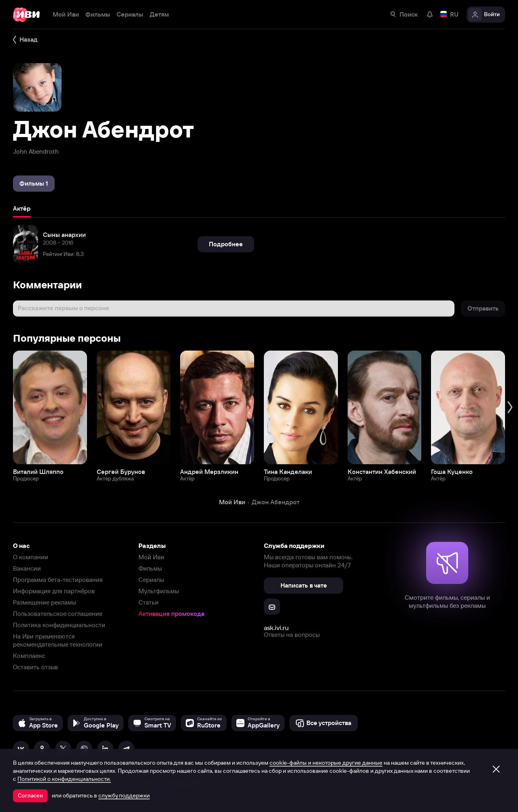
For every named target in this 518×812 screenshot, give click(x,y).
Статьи (149, 602)
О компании (31, 557)
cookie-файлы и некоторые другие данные (326, 763)
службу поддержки (124, 795)
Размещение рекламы (45, 602)
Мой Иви (151, 557)
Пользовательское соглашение (58, 614)
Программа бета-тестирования (58, 580)
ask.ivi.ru (276, 628)
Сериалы (151, 580)
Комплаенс (29, 656)
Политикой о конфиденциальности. (64, 779)
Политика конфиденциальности (59, 625)
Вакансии (27, 568)
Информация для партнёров (54, 591)
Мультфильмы (159, 591)
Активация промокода (171, 614)
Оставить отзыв (35, 667)
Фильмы (150, 568)
